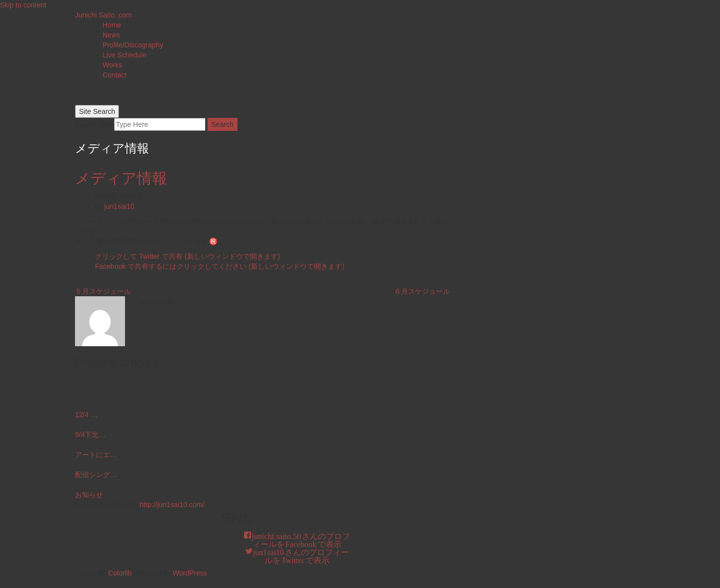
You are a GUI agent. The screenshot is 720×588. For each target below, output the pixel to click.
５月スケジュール (103, 291)
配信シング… (96, 475)
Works (112, 65)
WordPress (190, 573)
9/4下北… (90, 435)
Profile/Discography (133, 45)
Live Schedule (124, 55)
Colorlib (120, 573)
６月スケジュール (422, 291)
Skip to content (23, 5)
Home (112, 25)
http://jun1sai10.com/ (172, 505)
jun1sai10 (119, 206)
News (111, 35)
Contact (114, 75)
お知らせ (89, 495)
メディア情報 (121, 178)
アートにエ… (96, 455)
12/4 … (86, 415)
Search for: (93, 124)
